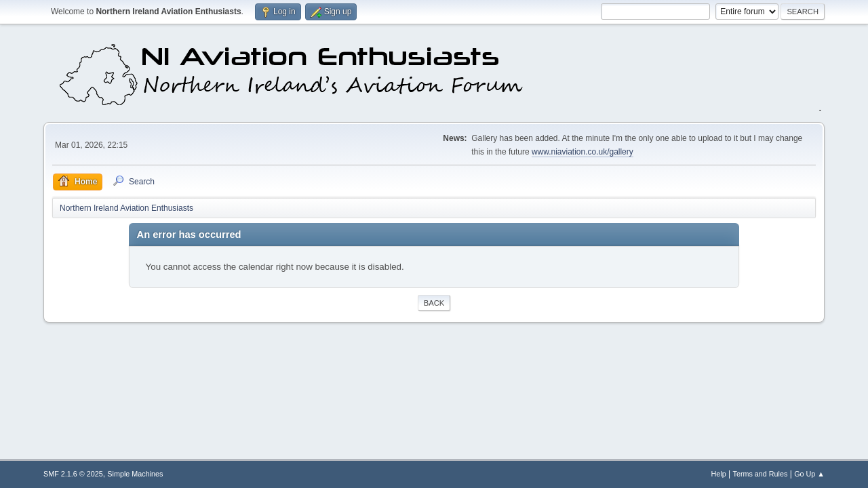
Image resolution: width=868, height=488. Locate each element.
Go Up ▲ (809, 474)
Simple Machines (135, 474)
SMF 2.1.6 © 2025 (73, 474)
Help (719, 474)
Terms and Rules (761, 474)
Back (434, 303)
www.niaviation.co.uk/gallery (583, 152)
